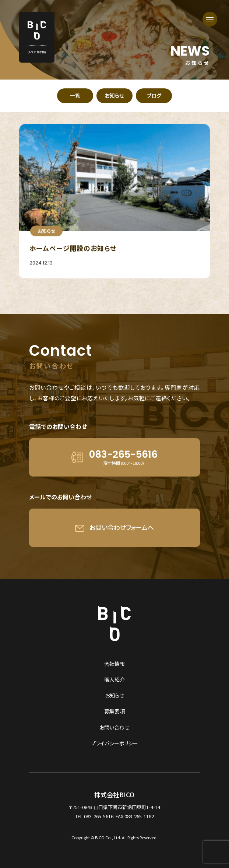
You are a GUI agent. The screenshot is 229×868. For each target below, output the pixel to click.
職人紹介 (114, 679)
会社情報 (114, 664)
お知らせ (114, 695)
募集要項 (114, 711)
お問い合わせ (114, 727)
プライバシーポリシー (114, 743)
